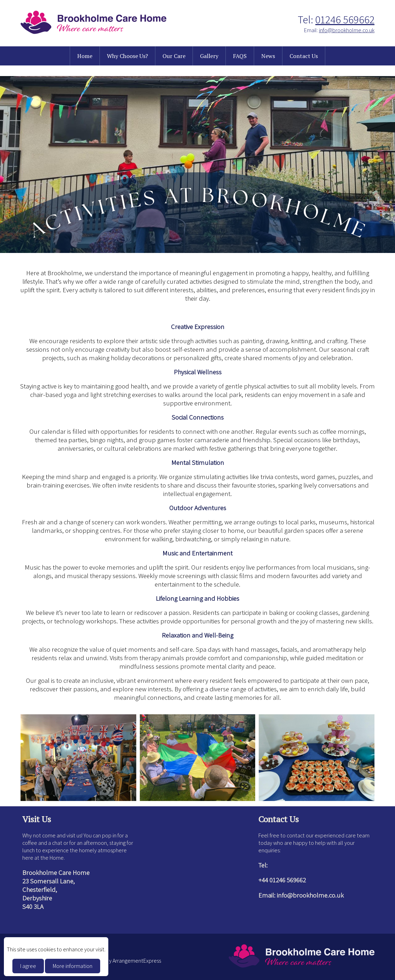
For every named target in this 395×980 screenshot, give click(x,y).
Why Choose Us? (127, 56)
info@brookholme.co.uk (347, 30)
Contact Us (304, 56)
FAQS (240, 56)
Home (85, 56)
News (268, 56)
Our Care (174, 56)
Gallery (209, 56)
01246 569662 (345, 19)
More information (73, 966)
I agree (28, 966)
